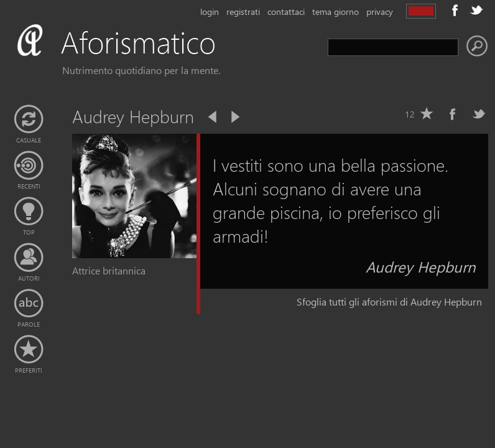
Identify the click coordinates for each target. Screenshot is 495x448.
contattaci (286, 12)
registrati (243, 12)
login (210, 12)
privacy (380, 12)
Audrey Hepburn (421, 266)
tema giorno (335, 12)
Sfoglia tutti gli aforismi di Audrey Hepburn (389, 301)
